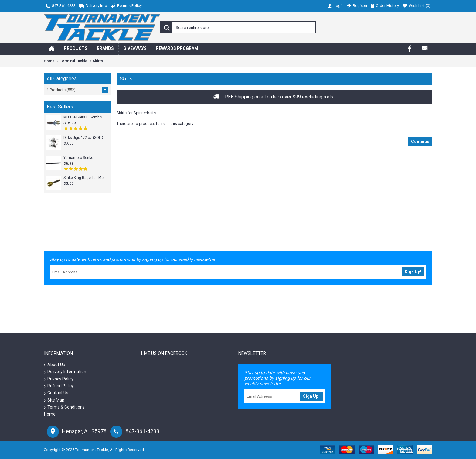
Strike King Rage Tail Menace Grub (85, 178)
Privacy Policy (59, 379)
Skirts (98, 61)
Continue (420, 142)
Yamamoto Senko (78, 158)
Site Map (54, 400)
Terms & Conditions (64, 407)
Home (49, 61)
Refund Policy (59, 386)
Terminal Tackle (74, 61)
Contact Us (56, 393)
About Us (54, 365)
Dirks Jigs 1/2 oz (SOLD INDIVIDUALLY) (85, 138)
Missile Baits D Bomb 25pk (85, 117)
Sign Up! (413, 272)
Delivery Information (65, 372)
